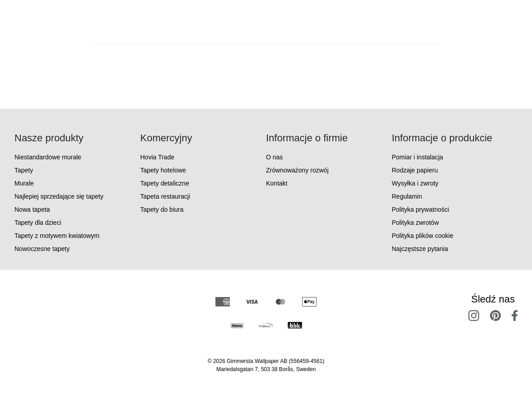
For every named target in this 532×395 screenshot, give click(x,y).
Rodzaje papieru (415, 170)
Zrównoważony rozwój (297, 170)
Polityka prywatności (421, 209)
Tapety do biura (162, 209)
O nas (274, 157)
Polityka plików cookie (423, 236)
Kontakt (277, 183)
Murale (24, 183)
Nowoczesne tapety (42, 249)
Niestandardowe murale (48, 157)
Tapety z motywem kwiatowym (57, 236)
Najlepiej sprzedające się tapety (59, 196)
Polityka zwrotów (415, 223)
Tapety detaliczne (165, 183)
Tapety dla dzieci (38, 223)
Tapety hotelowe (163, 170)
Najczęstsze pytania (420, 249)
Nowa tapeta (32, 209)
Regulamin (407, 196)
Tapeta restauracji (166, 196)
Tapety (24, 170)
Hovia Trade (157, 157)
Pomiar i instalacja (418, 157)
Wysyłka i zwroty (415, 183)
